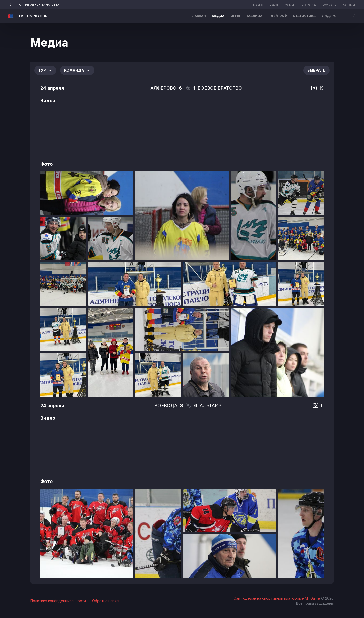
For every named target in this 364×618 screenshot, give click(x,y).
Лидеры (329, 16)
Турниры (290, 5)
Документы (330, 5)
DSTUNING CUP (33, 16)
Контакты (349, 5)
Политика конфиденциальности (58, 601)
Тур (45, 70)
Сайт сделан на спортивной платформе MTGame (277, 598)
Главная (258, 5)
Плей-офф (278, 16)
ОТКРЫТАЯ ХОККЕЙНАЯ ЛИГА (33, 5)
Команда (77, 70)
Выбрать (316, 70)
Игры (235, 16)
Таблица (254, 16)
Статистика (309, 5)
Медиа (274, 5)
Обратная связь (106, 601)
